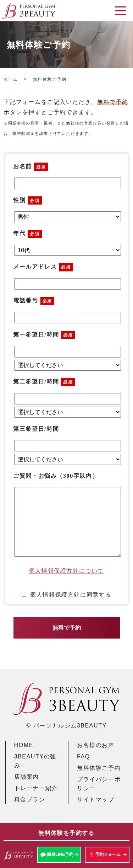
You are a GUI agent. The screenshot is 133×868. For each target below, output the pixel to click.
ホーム (11, 79)
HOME (24, 745)
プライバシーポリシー (99, 784)
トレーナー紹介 (36, 788)
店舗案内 (27, 777)
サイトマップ (96, 800)
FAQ (84, 756)
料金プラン (30, 800)
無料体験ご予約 (99, 768)
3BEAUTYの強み (35, 761)
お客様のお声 (96, 745)
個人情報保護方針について (66, 571)
